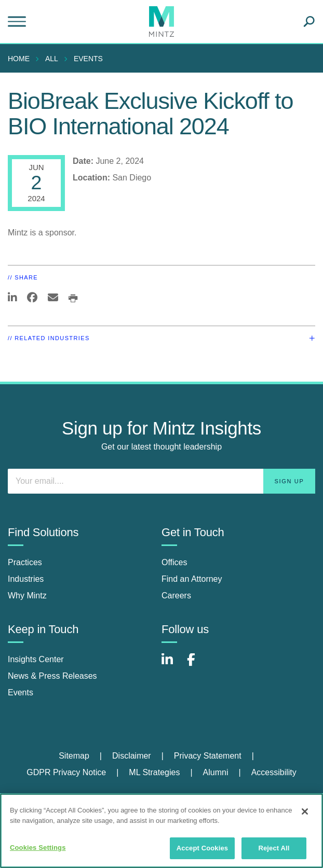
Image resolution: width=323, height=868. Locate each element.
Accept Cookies (202, 848)
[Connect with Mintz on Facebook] (197, 665)
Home (19, 59)
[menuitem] (21, 59)
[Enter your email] (161, 481)
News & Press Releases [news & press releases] (52, 676)
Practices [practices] (25, 562)
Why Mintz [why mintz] (27, 596)
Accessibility (274, 772)
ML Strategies (154, 772)
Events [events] (21, 692)
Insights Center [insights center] (36, 659)
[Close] (305, 811)
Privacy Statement (208, 756)
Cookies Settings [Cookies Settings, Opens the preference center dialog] (38, 848)
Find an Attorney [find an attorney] (192, 579)
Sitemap (74, 756)
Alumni (216, 772)
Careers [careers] (176, 596)
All (52, 59)
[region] (161, 831)
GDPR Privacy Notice (66, 772)
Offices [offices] (174, 562)
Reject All (274, 848)
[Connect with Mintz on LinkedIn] (172, 665)
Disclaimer (132, 756)
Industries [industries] (26, 579)
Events (88, 59)
